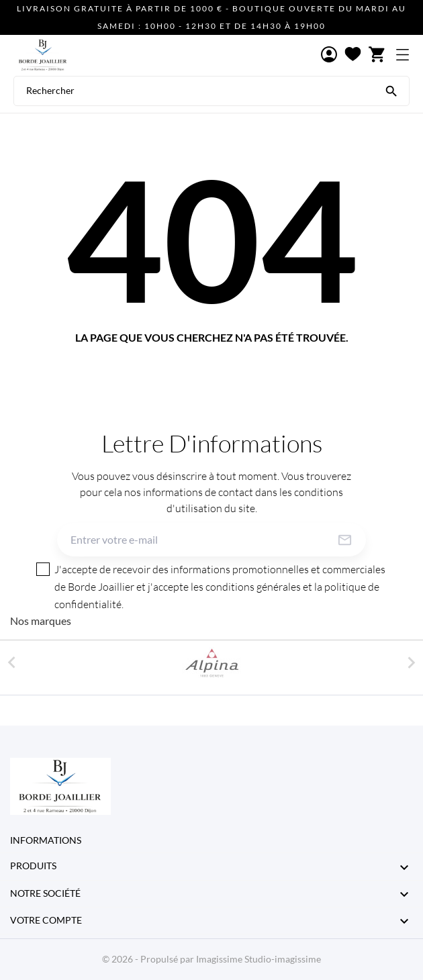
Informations (46, 840)
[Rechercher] (391, 90)
